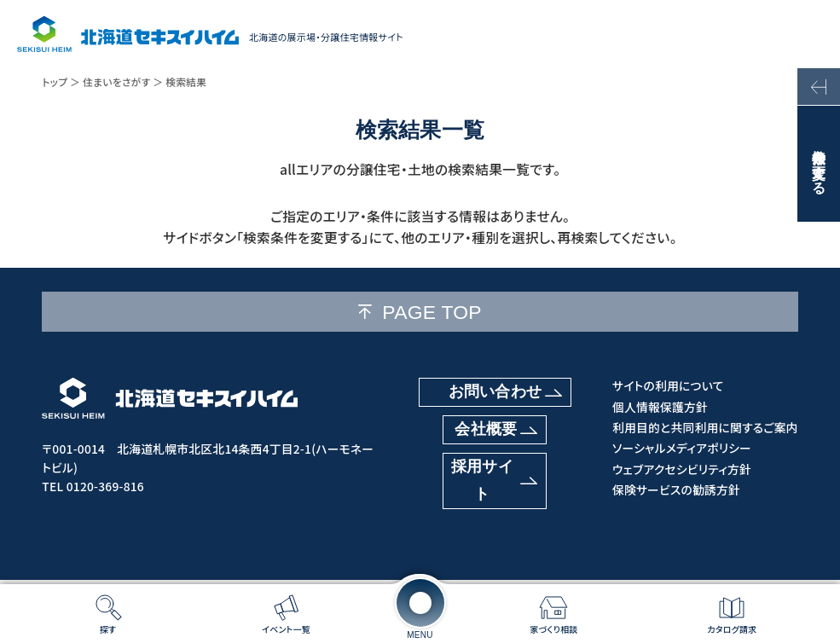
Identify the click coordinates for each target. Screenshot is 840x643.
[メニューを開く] (420, 603)
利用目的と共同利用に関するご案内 (705, 428)
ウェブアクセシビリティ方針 (682, 469)
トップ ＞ (61, 81)
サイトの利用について (668, 386)
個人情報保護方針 (660, 407)
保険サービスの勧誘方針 (676, 490)
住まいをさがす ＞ (123, 81)
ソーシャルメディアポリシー (682, 448)
